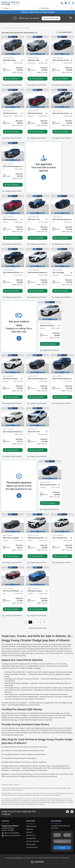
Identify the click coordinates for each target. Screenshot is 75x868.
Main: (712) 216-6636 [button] (10, 833)
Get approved (31, 838)
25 (44, 622)
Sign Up (62, 848)
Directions (30, 829)
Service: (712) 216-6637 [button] (11, 835)
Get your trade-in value (51, 18)
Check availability (11, 79)
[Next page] (49, 622)
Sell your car (31, 835)
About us (29, 832)
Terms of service (32, 847)
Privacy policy (31, 844)
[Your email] (62, 841)
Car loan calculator (33, 841)
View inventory (31, 826)
